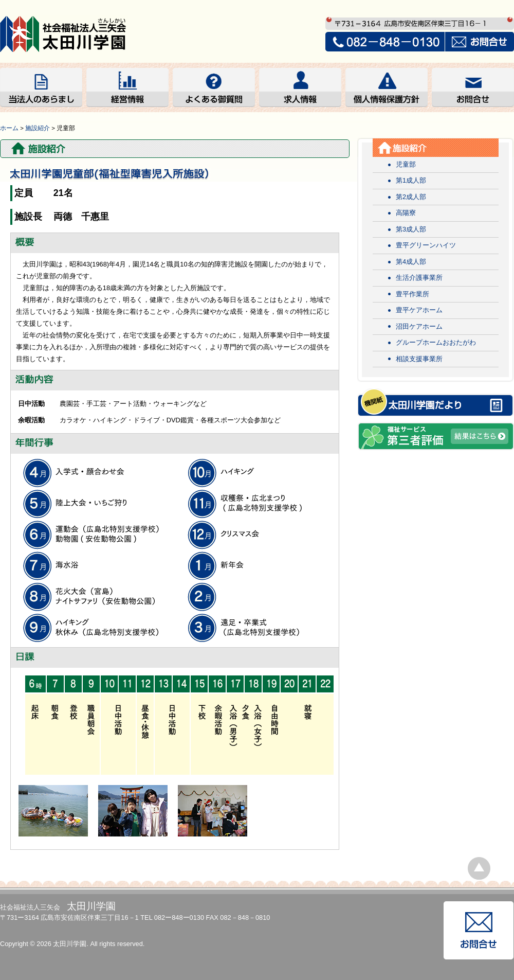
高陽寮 (406, 213)
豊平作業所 (412, 294)
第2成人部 (411, 197)
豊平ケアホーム (419, 310)
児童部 (406, 164)
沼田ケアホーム (419, 326)
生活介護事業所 (419, 278)
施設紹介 (38, 128)
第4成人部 (411, 262)
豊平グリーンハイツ (426, 245)
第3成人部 (411, 229)
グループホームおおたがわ (436, 342)
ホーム (9, 128)
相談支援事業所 (419, 359)
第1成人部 (411, 180)
